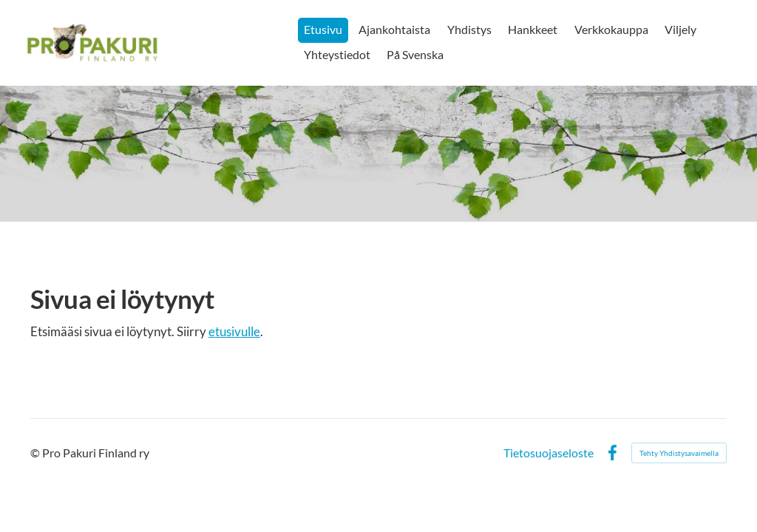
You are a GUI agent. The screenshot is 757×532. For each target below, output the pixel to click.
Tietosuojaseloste (549, 453)
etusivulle (234, 331)
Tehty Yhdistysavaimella (679, 453)
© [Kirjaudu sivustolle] (36, 453)
